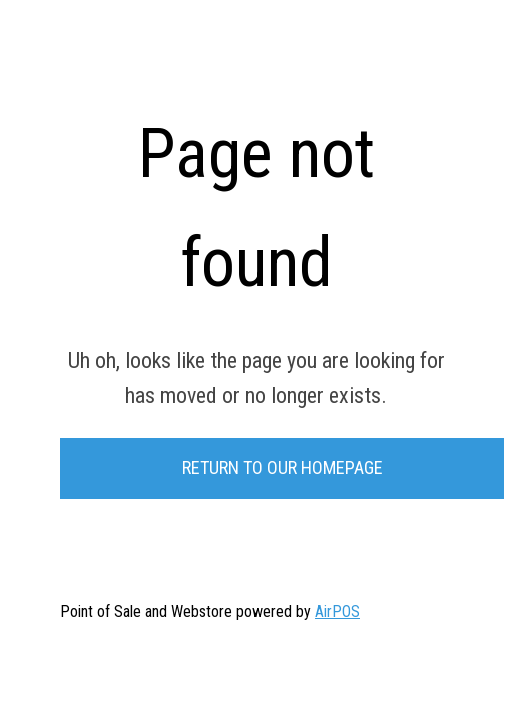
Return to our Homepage (282, 467)
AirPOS (337, 611)
